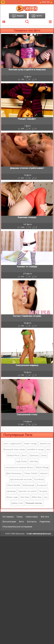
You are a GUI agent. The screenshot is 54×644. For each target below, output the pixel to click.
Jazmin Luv (45, 444)
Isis (46, 497)
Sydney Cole (17, 503)
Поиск (20, 517)
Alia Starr (25, 497)
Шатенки (34, 455)
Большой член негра (14, 449)
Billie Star (37, 497)
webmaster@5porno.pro (42, 534)
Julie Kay (34, 461)
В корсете (42, 485)
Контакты (32, 522)
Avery (44, 455)
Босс (24, 455)
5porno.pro (20, 534)
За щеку (43, 491)
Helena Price (13, 455)
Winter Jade (12, 497)
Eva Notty (39, 479)
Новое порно (32, 517)
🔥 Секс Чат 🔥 (46, 2)
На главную (8, 517)
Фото (21, 522)
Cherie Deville (14, 485)
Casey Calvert (31, 473)
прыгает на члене (27, 491)
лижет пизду (30, 444)
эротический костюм (21, 479)
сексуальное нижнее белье (19, 467)
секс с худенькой (12, 444)
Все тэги (45, 517)
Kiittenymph (29, 485)
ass (48, 449)
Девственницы (14, 473)
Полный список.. (34, 503)
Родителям (45, 522)
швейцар (11, 491)
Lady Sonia (21, 461)
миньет (44, 473)
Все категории (9, 522)
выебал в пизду (36, 449)
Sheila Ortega (42, 467)
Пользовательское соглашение (17, 527)
